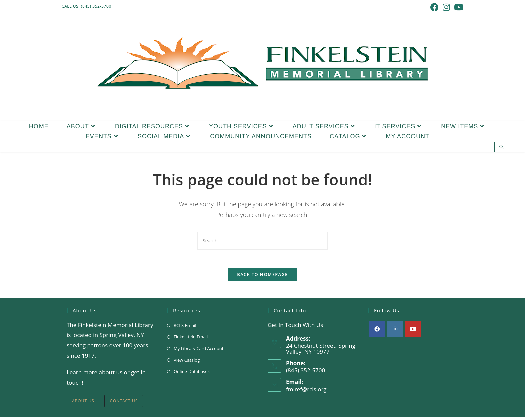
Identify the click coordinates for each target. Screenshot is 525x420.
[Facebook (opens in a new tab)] (434, 7)
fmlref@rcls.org (306, 392)
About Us (83, 403)
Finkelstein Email (191, 339)
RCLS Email (185, 328)
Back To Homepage (262, 277)
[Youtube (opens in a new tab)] (458, 7)
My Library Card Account (199, 351)
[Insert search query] (262, 241)
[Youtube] (413, 332)
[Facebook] (377, 332)
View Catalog (187, 363)
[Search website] (501, 147)
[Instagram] (395, 332)
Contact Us (124, 403)
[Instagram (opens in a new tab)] (446, 7)
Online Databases (192, 374)
